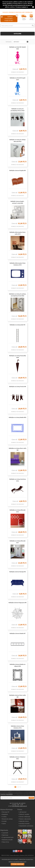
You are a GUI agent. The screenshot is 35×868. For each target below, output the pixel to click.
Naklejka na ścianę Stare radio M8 (18, 449)
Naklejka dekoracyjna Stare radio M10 (17, 233)
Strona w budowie (17, 864)
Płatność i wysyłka (24, 814)
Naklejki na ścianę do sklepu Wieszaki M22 (17, 141)
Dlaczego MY (6, 812)
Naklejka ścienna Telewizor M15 (17, 758)
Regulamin (5, 814)
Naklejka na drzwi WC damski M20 (17, 48)
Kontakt (4, 821)
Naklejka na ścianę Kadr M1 (18, 325)
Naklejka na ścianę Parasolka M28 (18, 357)
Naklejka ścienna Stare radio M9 (18, 696)
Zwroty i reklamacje (25, 817)
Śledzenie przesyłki (7, 840)
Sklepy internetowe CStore (18, 854)
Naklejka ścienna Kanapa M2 (18, 572)
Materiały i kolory (24, 821)
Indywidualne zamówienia (26, 826)
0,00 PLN (10, 17)
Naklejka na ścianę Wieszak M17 (17, 542)
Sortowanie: (9, 42)
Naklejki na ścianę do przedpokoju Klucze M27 (18, 110)
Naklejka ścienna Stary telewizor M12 (17, 727)
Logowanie (5, 833)
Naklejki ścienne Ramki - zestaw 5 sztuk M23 (17, 202)
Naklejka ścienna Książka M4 (17, 170)
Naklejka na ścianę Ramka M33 (17, 417)
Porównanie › (31, 29)
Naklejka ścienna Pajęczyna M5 (18, 603)
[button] (21, 42)
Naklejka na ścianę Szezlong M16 (17, 480)
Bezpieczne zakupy (7, 819)
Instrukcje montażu (24, 823)
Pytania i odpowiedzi (25, 819)
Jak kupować (23, 812)
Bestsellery (21, 12)
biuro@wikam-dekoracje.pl (19, 806)
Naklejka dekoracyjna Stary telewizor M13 (18, 264)
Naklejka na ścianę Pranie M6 (18, 387)
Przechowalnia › (9, 19)
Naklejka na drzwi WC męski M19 (18, 79)
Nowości (6, 12)
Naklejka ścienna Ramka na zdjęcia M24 (18, 665)
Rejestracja (5, 835)
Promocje (12, 12)
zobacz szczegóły (18, 72)
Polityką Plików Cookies (20, 4)
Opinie (4, 823)
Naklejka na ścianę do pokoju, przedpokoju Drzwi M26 (18, 295)
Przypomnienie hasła (8, 837)
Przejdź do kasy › (9, 20)
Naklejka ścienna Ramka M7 (18, 633)
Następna (20, 787)
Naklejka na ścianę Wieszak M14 (17, 511)
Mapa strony (6, 842)
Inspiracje (29, 12)
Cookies (4, 817)
